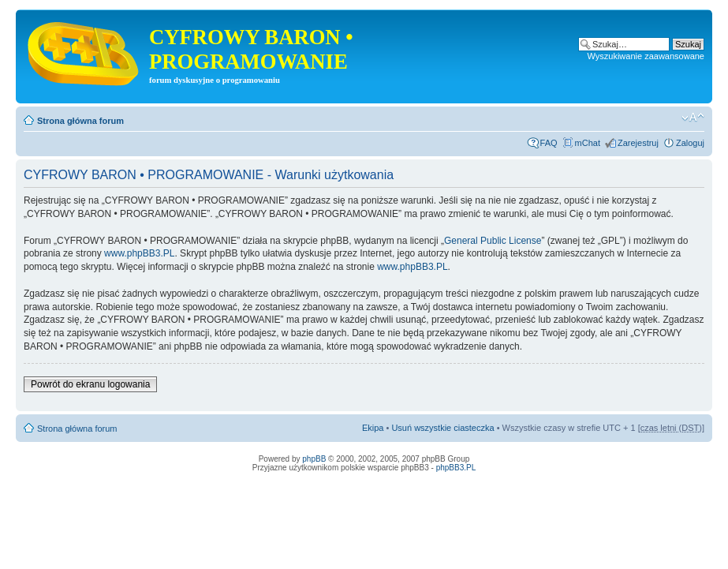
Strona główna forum (80, 121)
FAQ (549, 143)
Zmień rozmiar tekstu (693, 118)
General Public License (493, 241)
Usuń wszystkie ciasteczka (442, 428)
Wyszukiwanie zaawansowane (646, 56)
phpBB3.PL (456, 468)
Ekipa (373, 428)
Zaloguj (690, 143)
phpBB (314, 459)
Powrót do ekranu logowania (90, 384)
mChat (588, 143)
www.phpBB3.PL (139, 253)
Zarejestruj (638, 143)
